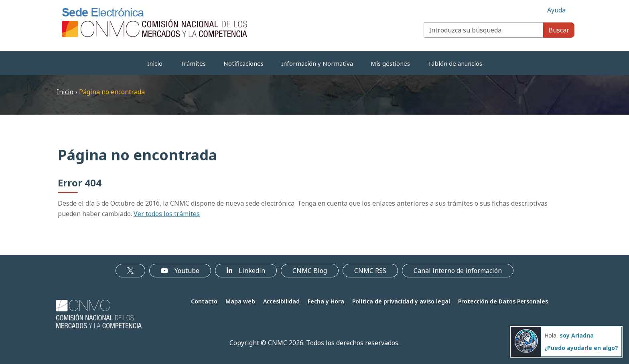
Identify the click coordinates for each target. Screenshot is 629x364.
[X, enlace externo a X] (130, 271)
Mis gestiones (390, 63)
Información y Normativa (317, 63)
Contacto (204, 301)
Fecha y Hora (326, 301)
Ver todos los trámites (167, 214)
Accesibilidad (281, 301)
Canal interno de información (458, 271)
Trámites (193, 63)
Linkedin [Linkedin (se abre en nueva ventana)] (246, 271)
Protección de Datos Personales (503, 301)
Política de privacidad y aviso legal (401, 301)
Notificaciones (243, 63)
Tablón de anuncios (455, 63)
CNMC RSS (370, 271)
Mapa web (240, 301)
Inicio (155, 63)
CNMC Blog (310, 271)
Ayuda (556, 10)
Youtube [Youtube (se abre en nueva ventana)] (180, 271)
